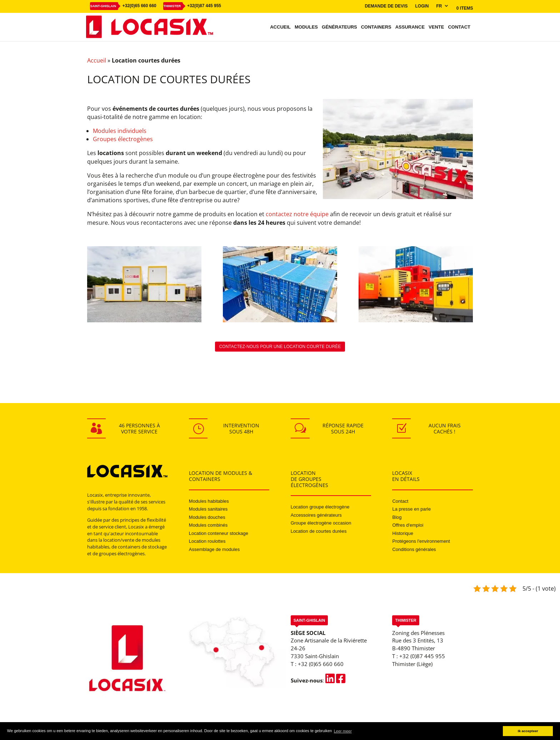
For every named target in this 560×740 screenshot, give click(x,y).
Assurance (410, 27)
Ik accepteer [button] (528, 731)
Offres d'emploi (408, 525)
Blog (397, 517)
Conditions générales (414, 549)
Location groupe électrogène (320, 507)
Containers (376, 27)
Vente (436, 27)
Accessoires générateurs (316, 515)
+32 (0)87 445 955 (422, 656)
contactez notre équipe (297, 214)
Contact (459, 27)
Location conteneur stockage (219, 533)
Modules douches (207, 517)
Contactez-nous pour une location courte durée (280, 347)
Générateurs (339, 27)
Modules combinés (208, 525)
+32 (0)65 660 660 (321, 664)
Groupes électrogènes (123, 139)
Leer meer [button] (343, 731)
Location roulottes (207, 541)
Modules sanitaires (208, 509)
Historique (403, 533)
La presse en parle (411, 509)
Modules (306, 27)
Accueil (280, 27)
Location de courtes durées (319, 531)
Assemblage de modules (214, 549)
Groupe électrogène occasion (321, 523)
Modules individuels (120, 131)
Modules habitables (209, 501)
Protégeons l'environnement (421, 541)
